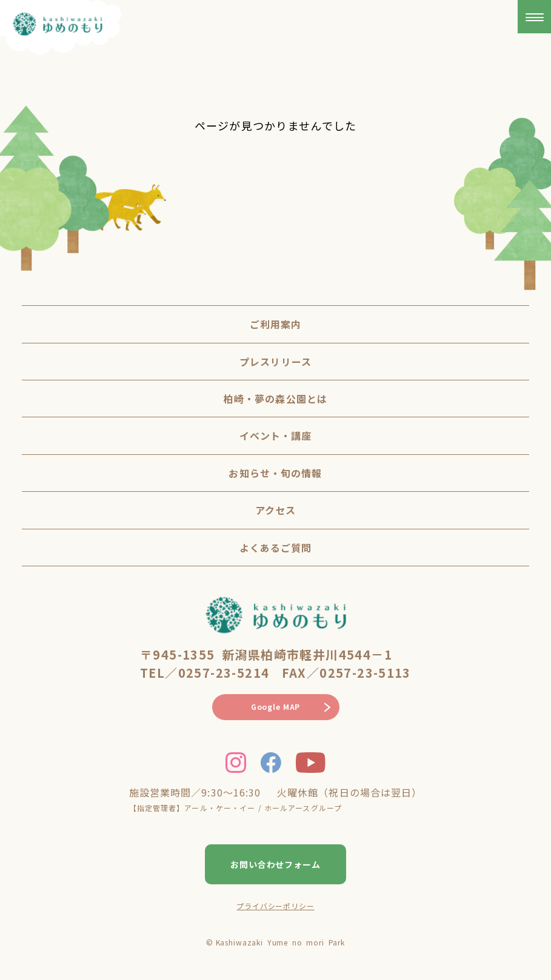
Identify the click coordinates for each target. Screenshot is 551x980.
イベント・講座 (276, 435)
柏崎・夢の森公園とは (275, 399)
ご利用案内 (276, 324)
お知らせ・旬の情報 (275, 473)
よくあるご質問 (276, 548)
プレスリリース (275, 362)
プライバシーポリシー (275, 906)
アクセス (275, 510)
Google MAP (275, 707)
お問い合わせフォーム (276, 864)
